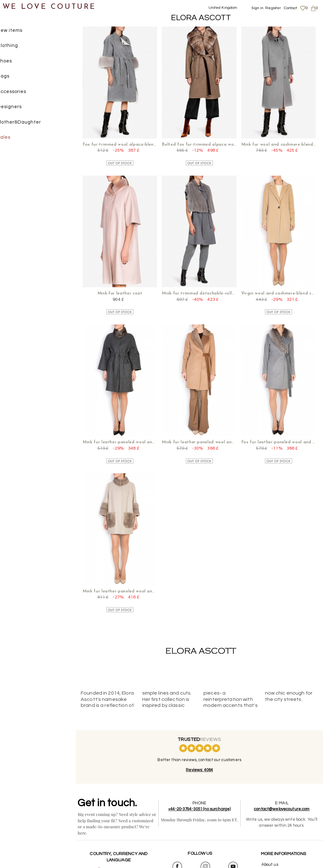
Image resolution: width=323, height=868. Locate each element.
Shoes (14, 62)
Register (273, 8)
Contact (291, 8)
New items (20, 31)
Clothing (17, 47)
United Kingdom (223, 8)
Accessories (21, 92)
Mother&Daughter (29, 123)
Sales (14, 138)
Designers (19, 108)
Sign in (257, 8)
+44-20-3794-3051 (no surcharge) (201, 806)
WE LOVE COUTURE (49, 7)
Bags (13, 77)
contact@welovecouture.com (282, 806)
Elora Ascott (201, 18)
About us (270, 861)
